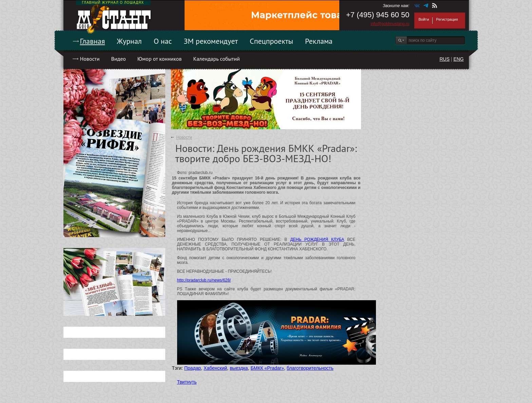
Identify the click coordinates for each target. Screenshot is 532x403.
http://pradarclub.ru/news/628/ (204, 280)
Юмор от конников (160, 59)
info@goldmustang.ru (390, 24)
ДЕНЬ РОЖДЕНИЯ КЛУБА (317, 239)
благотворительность (310, 368)
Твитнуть (187, 382)
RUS (444, 59)
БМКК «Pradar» (267, 368)
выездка (239, 368)
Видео (118, 59)
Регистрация (447, 19)
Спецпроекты (271, 41)
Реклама (319, 41)
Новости (90, 59)
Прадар (193, 368)
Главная (93, 41)
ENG (458, 59)
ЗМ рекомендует (211, 41)
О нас (163, 41)
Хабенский (215, 368)
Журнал (129, 41)
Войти (424, 19)
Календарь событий (216, 59)
